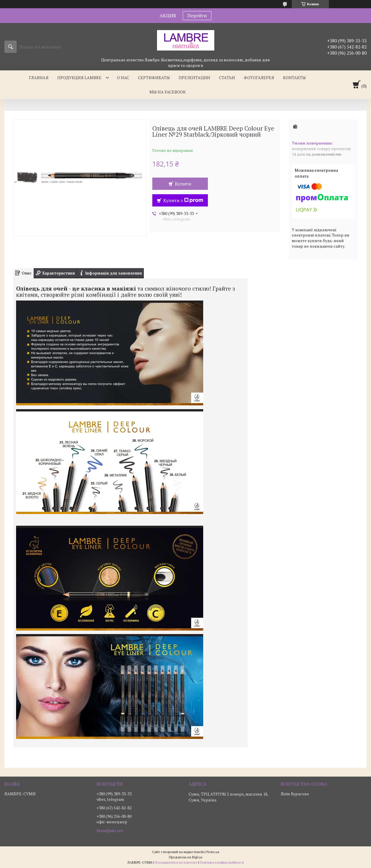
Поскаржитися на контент (176, 862)
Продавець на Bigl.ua (186, 857)
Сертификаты (154, 78)
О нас (123, 78)
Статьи (227, 78)
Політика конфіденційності (222, 862)
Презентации (194, 78)
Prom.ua (213, 852)
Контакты (294, 78)
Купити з (183, 200)
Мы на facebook (168, 92)
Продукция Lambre (79, 78)
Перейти (197, 15)
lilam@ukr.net (110, 831)
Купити (183, 184)
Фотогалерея (259, 78)
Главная (39, 78)
